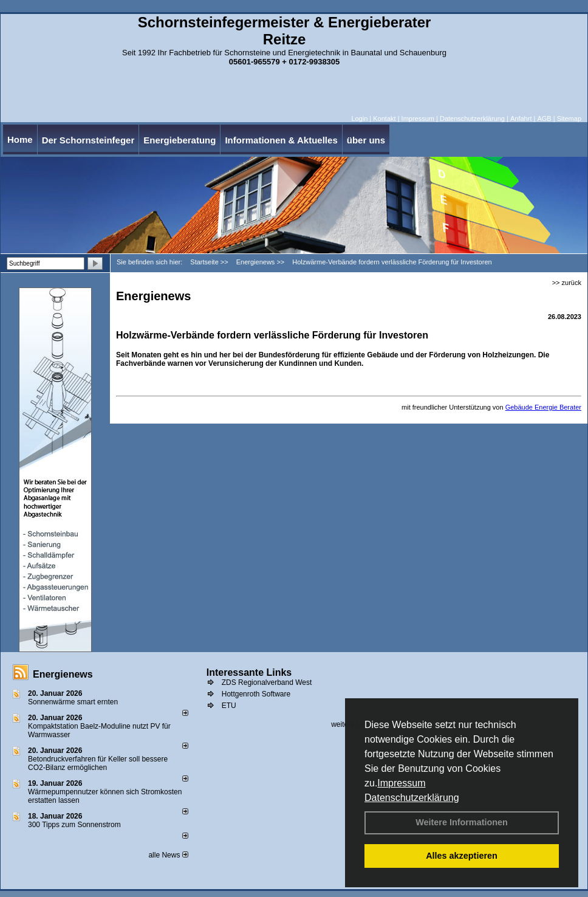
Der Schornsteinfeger (88, 140)
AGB (544, 119)
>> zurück (567, 283)
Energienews (63, 674)
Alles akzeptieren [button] (462, 856)
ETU (229, 706)
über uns (366, 140)
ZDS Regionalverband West (267, 682)
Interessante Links (249, 672)
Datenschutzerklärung (412, 798)
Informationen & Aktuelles (281, 140)
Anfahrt (521, 119)
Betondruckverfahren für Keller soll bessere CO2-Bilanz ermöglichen (98, 763)
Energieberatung (179, 140)
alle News (168, 855)
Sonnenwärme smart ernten (73, 702)
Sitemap (569, 119)
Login (359, 119)
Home (20, 139)
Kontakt (384, 119)
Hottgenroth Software (256, 694)
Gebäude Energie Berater (543, 407)
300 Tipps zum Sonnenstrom (74, 825)
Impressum (401, 783)
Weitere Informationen (462, 822)
